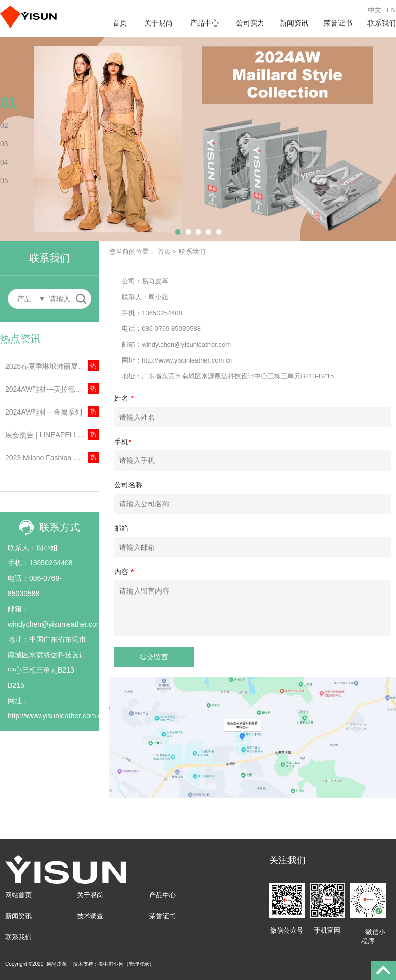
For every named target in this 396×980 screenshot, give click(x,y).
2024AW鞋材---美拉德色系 (47, 389)
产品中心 (204, 23)
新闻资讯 (294, 23)
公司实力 (250, 23)
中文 (375, 10)
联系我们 (382, 23)
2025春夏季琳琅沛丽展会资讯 (52, 366)
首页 (120, 23)
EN (391, 10)
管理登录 (139, 964)
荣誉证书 (338, 23)
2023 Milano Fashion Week (48, 458)
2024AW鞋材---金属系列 (44, 412)
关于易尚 (159, 23)
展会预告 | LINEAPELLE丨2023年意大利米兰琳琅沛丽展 (52, 435)
